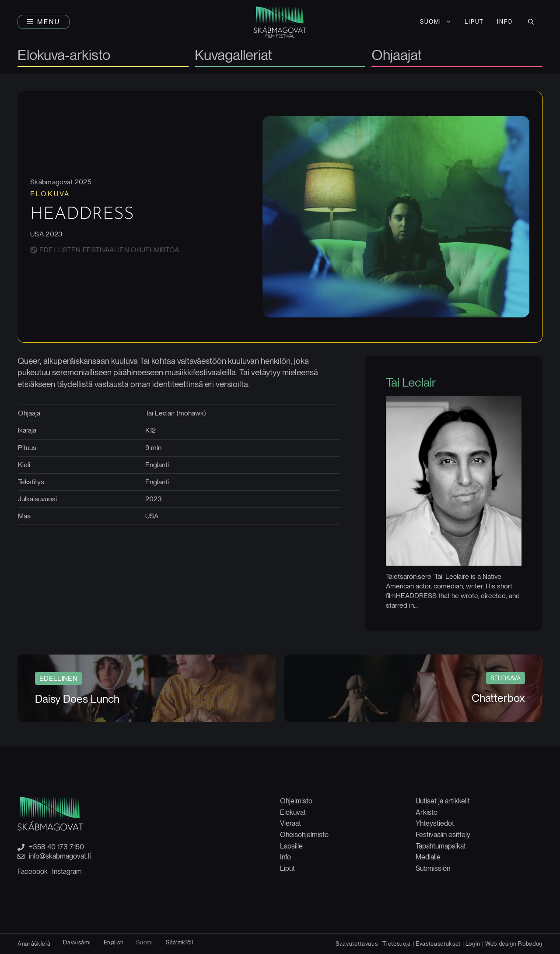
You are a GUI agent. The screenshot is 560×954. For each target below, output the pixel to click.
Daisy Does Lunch (77, 699)
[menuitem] (436, 22)
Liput (287, 868)
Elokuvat (293, 812)
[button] (44, 22)
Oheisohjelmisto (304, 835)
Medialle (428, 857)
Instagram (67, 871)
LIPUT (474, 22)
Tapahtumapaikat (441, 846)
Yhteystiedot (435, 823)
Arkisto (427, 812)
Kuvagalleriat (233, 56)
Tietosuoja (397, 943)
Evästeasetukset (438, 943)
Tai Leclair (411, 382)
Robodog (530, 943)
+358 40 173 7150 (56, 847)
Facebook (33, 871)
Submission (433, 868)
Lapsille (291, 846)
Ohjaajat (397, 56)
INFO (505, 22)
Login (473, 943)
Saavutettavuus (357, 943)
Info (285, 857)
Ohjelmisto (296, 801)
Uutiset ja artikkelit (443, 801)
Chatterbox (498, 698)
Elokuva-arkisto (64, 56)
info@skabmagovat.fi (60, 856)
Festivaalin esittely (443, 835)
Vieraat (290, 823)
